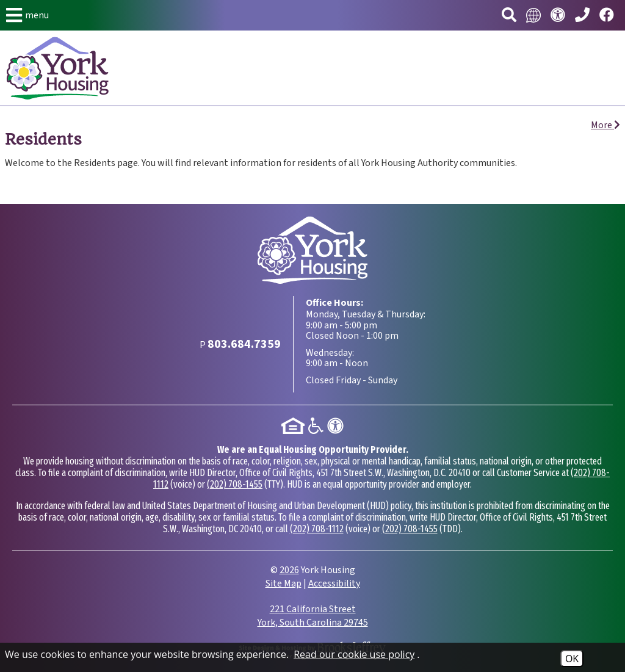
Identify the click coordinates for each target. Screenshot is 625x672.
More (605, 125)
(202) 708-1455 (235, 484)
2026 (289, 570)
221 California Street (313, 616)
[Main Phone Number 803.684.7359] (582, 16)
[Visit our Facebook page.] (607, 16)
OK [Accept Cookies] (572, 659)
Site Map (284, 583)
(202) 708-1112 (317, 529)
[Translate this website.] (533, 15)
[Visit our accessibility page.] (558, 16)
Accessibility (334, 583)
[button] (27, 15)
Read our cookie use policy (354, 654)
